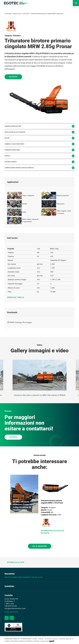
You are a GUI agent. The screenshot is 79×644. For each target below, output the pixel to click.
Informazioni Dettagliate (53, 531)
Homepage (8, 14)
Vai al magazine (40, 546)
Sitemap (37, 641)
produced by (47, 641)
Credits (35, 639)
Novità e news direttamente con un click (24, 577)
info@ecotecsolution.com (15, 608)
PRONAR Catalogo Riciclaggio (20, 322)
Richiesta (13, 77)
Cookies (41, 639)
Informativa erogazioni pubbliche (22, 641)
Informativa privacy (51, 639)
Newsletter (10, 574)
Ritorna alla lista (14, 562)
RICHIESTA (13, 437)
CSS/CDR (26, 14)
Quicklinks (9, 586)
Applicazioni (17, 14)
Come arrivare (11, 612)
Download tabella (17, 297)
